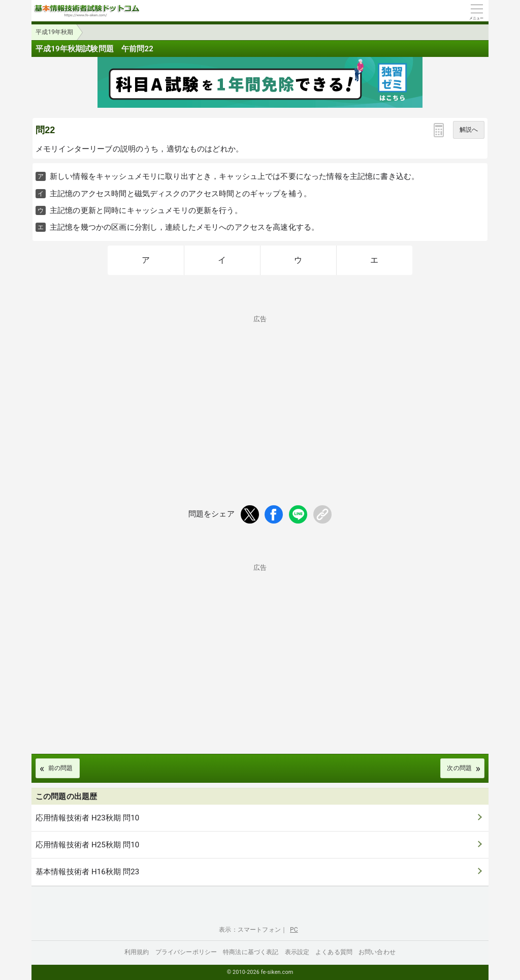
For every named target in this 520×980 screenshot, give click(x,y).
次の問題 (459, 768)
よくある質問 (334, 952)
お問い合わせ (377, 952)
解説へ (469, 130)
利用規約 (137, 952)
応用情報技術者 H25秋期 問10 (87, 845)
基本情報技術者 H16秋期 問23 (87, 872)
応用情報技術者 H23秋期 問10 (87, 818)
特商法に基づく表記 (251, 952)
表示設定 (297, 952)
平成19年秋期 (55, 32)
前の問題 (61, 768)
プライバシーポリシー (186, 952)
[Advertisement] (260, 393)
